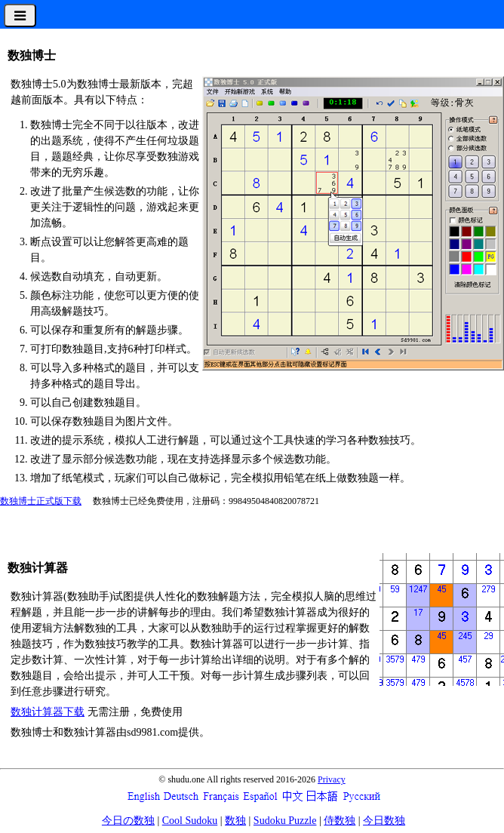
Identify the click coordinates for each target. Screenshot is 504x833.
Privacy (332, 779)
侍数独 (340, 821)
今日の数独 (128, 821)
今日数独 (384, 821)
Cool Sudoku (190, 821)
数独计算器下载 (48, 712)
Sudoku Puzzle (285, 821)
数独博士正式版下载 (41, 501)
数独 (235, 821)
